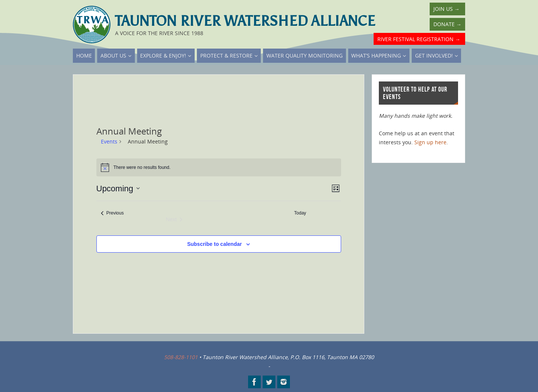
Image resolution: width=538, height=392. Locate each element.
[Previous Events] (112, 213)
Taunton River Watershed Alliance (245, 21)
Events (109, 141)
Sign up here (430, 142)
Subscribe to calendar (214, 244)
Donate (447, 24)
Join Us (446, 9)
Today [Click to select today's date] (300, 213)
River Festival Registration (419, 39)
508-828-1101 (181, 357)
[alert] (219, 167)
